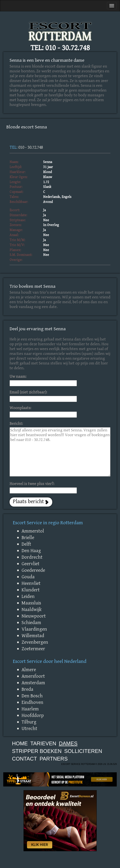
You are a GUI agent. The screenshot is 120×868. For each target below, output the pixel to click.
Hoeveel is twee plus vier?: (32, 484)
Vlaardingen (34, 629)
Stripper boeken (37, 751)
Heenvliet (31, 583)
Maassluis (31, 603)
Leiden (28, 596)
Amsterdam (33, 683)
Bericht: (16, 424)
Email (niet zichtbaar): (28, 392)
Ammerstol (33, 531)
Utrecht (29, 728)
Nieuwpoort (34, 616)
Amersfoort (33, 676)
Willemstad (33, 636)
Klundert (31, 590)
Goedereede (33, 570)
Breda (27, 689)
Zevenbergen (35, 642)
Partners (54, 759)
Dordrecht (32, 557)
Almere (29, 670)
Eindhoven (32, 702)
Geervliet (30, 564)
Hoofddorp (33, 715)
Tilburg (29, 722)
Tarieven (43, 743)
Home (20, 743)
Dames (68, 743)
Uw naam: (18, 377)
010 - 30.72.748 (68, 48)
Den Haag (31, 551)
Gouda (28, 577)
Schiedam (31, 623)
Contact (25, 759)
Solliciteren (83, 751)
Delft (26, 544)
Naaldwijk (32, 609)
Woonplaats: (20, 408)
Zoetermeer (33, 649)
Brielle (28, 538)
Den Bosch (32, 696)
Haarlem (30, 709)
